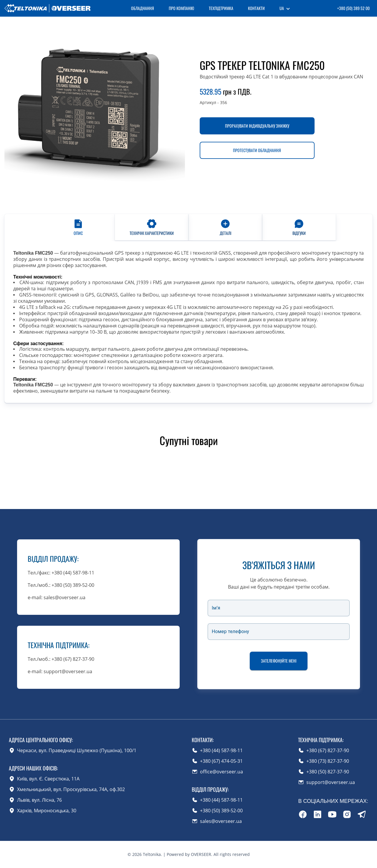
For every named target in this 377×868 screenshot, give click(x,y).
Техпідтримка (221, 8)
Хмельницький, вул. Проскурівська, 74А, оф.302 (71, 789)
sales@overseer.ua (221, 821)
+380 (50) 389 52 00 (353, 8)
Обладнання (143, 8)
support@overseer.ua (331, 782)
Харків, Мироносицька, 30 (47, 811)
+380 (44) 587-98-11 (221, 750)
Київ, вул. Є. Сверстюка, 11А (48, 779)
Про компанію (181, 8)
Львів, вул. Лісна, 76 (39, 800)
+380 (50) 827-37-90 (328, 772)
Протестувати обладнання (257, 150)
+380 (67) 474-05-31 (221, 761)
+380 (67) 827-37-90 (328, 750)
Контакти (256, 8)
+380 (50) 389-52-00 (221, 811)
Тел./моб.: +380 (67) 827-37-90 (61, 659)
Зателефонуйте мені (279, 661)
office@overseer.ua (221, 772)
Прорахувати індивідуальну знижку (257, 126)
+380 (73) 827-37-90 (328, 761)
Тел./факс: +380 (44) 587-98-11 (61, 573)
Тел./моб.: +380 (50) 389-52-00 (61, 585)
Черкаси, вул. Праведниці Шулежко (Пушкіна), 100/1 (77, 750)
